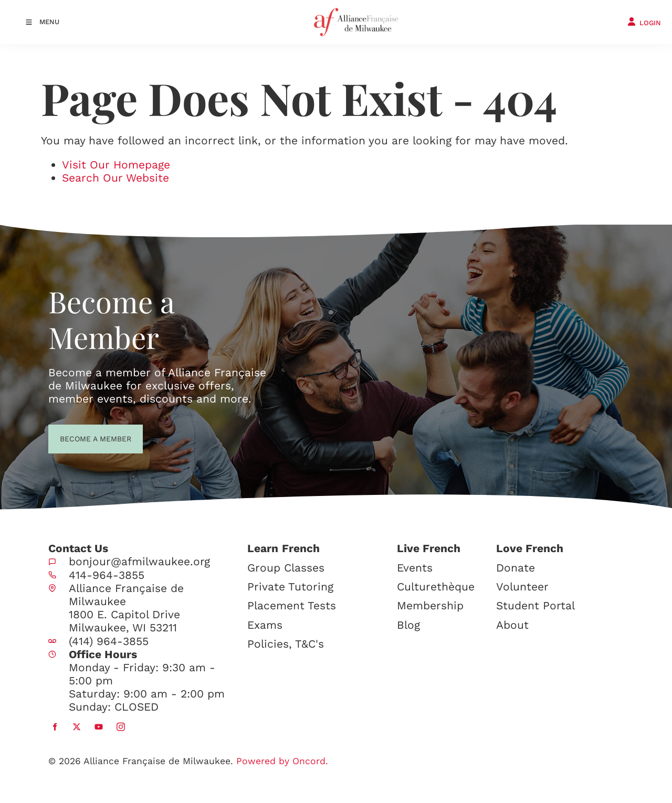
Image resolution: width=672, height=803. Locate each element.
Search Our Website (115, 178)
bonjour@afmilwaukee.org (139, 561)
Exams (265, 625)
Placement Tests (292, 605)
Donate (516, 568)
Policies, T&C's (286, 644)
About (512, 625)
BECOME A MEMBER (76, 438)
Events (415, 568)
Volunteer (522, 587)
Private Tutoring (290, 587)
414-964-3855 (107, 575)
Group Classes (286, 568)
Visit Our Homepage (116, 165)
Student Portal (535, 605)
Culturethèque (436, 587)
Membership (430, 605)
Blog (408, 625)
